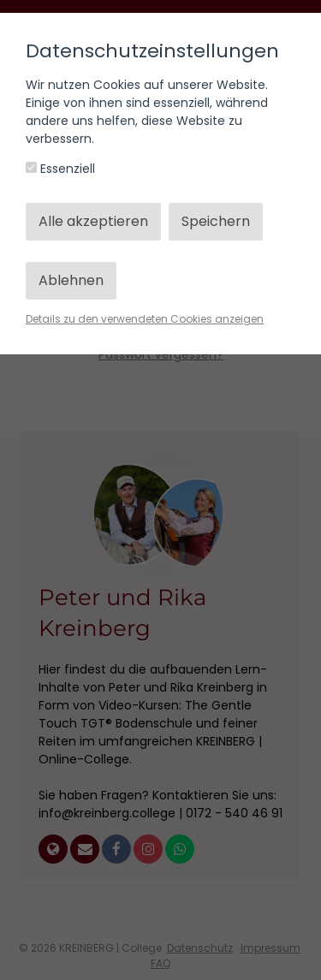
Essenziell (60, 169)
